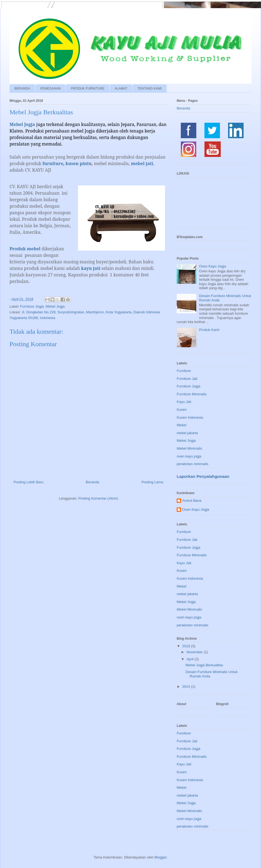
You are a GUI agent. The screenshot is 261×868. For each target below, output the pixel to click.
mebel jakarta (187, 433)
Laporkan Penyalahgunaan (203, 476)
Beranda (93, 482)
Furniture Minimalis (192, 394)
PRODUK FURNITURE (88, 89)
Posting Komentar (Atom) (98, 498)
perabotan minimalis (192, 464)
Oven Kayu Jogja (212, 266)
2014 (187, 686)
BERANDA (22, 89)
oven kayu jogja (189, 456)
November (195, 652)
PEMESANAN (50, 89)
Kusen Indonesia (190, 417)
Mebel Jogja (55, 306)
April (191, 659)
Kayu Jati (184, 402)
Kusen (182, 410)
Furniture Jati (187, 379)
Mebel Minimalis (189, 448)
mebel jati (142, 163)
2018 (187, 646)
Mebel (181, 425)
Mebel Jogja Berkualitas (204, 665)
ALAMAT (121, 89)
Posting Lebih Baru (29, 482)
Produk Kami (209, 330)
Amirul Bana (192, 501)
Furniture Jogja (32, 306)
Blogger (160, 857)
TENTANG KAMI (150, 89)
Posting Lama (153, 482)
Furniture (184, 371)
